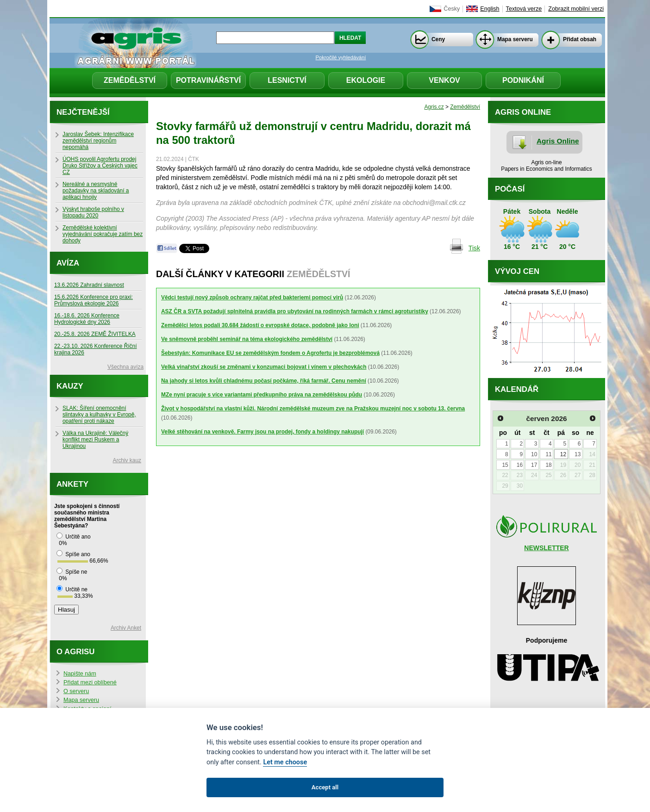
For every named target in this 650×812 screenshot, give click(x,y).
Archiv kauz (127, 460)
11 (548, 454)
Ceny (438, 39)
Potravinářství (208, 80)
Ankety (72, 484)
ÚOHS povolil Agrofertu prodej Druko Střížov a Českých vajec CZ (100, 166)
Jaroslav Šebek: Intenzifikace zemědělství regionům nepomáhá (98, 141)
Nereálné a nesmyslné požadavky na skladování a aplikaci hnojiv (96, 191)
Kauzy (70, 386)
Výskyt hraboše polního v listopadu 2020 (93, 212)
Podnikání (523, 80)
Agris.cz (434, 107)
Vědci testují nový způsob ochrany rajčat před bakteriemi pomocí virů (252, 298)
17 (534, 465)
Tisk (474, 248)
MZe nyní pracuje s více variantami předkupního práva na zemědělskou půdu (262, 395)
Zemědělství (130, 80)
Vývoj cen (517, 271)
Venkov (444, 80)
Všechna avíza (125, 367)
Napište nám (80, 674)
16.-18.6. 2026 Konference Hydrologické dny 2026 (87, 319)
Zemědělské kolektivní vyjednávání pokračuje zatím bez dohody (103, 234)
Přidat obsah (580, 39)
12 (563, 454)
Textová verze (524, 9)
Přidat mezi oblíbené (90, 682)
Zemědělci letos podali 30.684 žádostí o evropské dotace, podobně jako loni (260, 325)
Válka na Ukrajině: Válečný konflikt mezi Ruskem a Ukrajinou (95, 440)
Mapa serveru (515, 39)
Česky (452, 9)
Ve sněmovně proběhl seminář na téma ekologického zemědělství (247, 339)
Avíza (68, 263)
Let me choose (285, 762)
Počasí (510, 189)
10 (534, 454)
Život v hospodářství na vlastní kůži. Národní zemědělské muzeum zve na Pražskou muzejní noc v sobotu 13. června (313, 409)
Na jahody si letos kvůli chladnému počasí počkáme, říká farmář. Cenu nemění (264, 381)
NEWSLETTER (546, 548)
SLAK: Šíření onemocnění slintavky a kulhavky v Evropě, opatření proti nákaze (99, 415)
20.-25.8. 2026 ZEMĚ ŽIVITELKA (95, 334)
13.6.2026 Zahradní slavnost (89, 285)
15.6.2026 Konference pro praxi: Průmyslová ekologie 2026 (94, 300)
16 (520, 465)
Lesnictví (287, 80)
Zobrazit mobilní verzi (576, 9)
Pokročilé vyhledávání (341, 57)
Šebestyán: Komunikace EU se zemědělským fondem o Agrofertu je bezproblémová (270, 353)
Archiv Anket (126, 628)
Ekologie (366, 80)
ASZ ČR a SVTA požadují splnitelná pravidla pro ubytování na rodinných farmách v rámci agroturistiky (295, 311)
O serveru (76, 691)
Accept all (325, 787)
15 (505, 465)
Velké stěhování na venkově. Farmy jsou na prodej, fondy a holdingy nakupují (262, 432)
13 (578, 454)
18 (548, 465)
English (490, 9)
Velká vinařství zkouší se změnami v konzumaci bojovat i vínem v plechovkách (264, 367)
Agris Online (558, 141)
